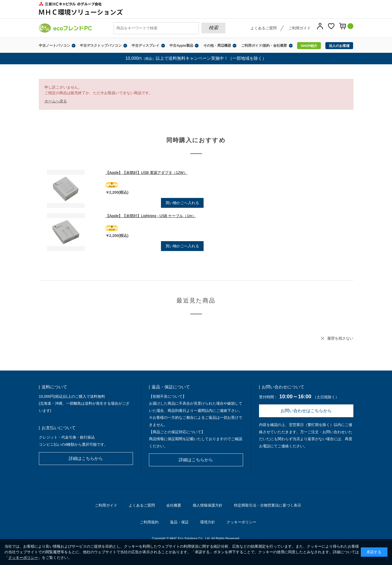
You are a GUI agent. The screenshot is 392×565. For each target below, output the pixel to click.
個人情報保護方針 (208, 505)
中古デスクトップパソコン (101, 45)
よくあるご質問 (264, 28)
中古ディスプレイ (146, 45)
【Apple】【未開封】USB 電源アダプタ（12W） (146, 173)
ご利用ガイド (300, 28)
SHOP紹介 (309, 46)
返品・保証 (179, 522)
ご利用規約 (149, 522)
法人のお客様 (339, 46)
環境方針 (208, 522)
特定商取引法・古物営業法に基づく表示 (268, 505)
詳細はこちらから (86, 458)
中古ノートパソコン (54, 45)
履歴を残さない (340, 338)
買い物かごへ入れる (182, 203)
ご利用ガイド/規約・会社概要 (264, 45)
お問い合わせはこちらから (306, 411)
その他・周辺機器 (217, 45)
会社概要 (174, 505)
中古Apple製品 (181, 45)
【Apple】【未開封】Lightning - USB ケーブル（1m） (151, 216)
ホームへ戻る (56, 101)
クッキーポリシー (241, 522)
